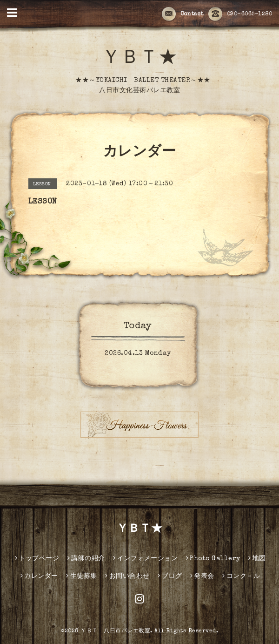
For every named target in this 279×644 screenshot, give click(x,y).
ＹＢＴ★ (139, 59)
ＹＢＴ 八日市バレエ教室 (115, 631)
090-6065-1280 (240, 14)
